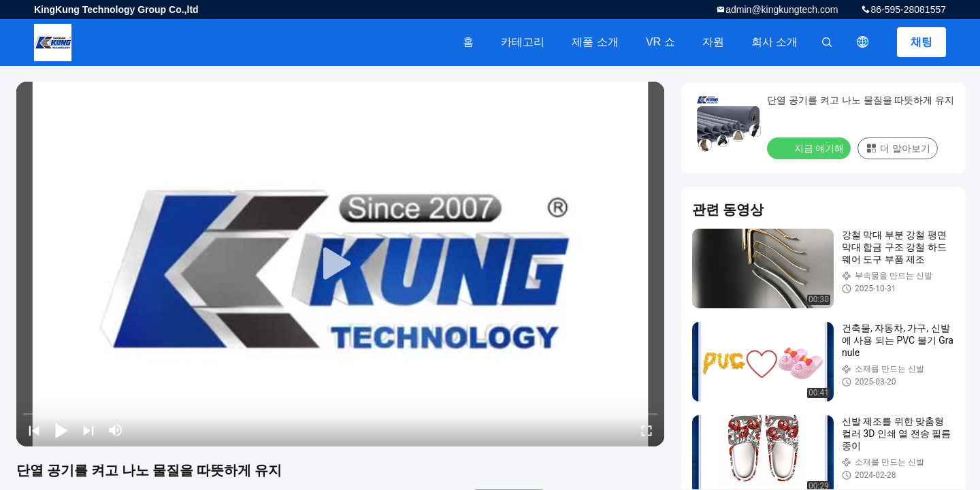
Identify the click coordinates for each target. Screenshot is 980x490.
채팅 (921, 42)
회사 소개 (774, 42)
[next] (88, 430)
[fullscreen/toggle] (647, 430)
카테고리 (523, 42)
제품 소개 (595, 42)
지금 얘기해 (810, 148)
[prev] (34, 430)
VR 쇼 (660, 42)
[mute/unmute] (116, 430)
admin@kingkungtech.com (782, 10)
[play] (340, 264)
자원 (713, 42)
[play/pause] (61, 430)
